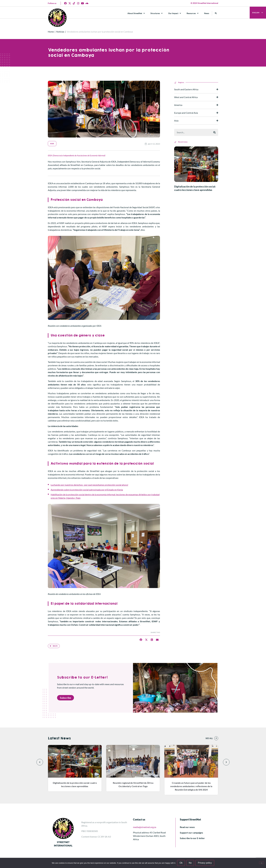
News (207, 13)
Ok (181, 863)
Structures (156, 13)
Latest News (59, 738)
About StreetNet (136, 13)
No (190, 863)
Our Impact (175, 13)
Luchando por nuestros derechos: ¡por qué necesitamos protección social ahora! (89, 485)
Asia (52, 144)
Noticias (60, 32)
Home (51, 32)
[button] (216, 13)
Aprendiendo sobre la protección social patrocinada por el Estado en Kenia (87, 490)
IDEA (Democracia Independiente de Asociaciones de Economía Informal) (77, 155)
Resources (193, 13)
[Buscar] (214, 132)
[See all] (216, 738)
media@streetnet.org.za (145, 827)
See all (209, 738)
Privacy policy (205, 863)
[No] (261, 863)
